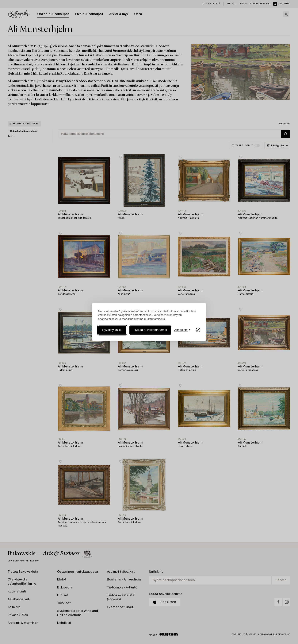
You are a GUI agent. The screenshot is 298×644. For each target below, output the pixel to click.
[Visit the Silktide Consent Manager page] (198, 330)
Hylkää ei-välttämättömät (150, 330)
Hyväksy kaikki (112, 330)
